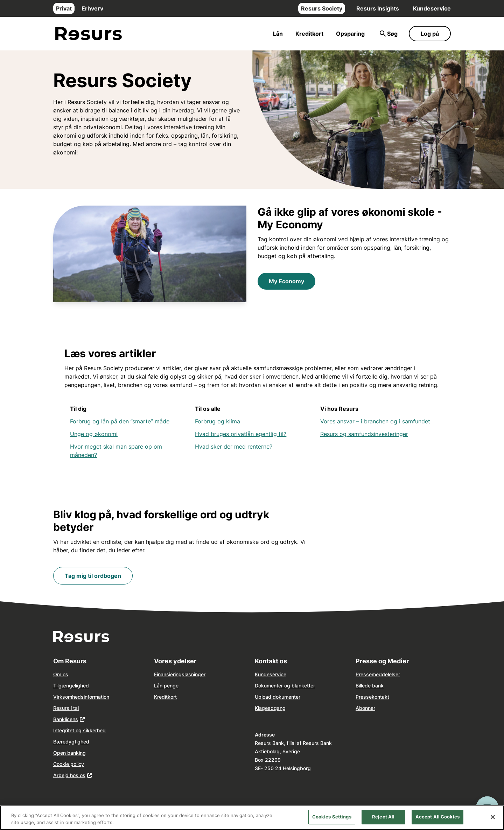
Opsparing (350, 34)
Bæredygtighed (71, 742)
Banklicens (66, 719)
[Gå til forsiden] (89, 34)
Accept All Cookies (437, 817)
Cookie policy (69, 764)
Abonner (365, 708)
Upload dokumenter (278, 697)
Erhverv (92, 8)
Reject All (383, 817)
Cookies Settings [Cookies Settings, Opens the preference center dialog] (332, 817)
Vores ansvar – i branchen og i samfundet (375, 421)
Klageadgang (270, 708)
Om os (61, 674)
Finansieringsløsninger (180, 674)
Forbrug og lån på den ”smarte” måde (120, 421)
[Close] (493, 817)
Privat (64, 8)
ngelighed (78, 686)
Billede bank (370, 686)
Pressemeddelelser (378, 674)
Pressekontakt (372, 697)
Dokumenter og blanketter (285, 686)
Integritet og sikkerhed (79, 730)
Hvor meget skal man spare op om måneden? (116, 451)
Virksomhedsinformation (81, 697)
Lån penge (166, 686)
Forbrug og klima (218, 421)
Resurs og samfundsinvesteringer (364, 434)
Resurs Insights (378, 8)
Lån (278, 34)
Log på (430, 34)
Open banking (69, 753)
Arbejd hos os (69, 775)
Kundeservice (432, 8)
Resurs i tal (66, 708)
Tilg (57, 686)
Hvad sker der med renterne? (234, 447)
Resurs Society (322, 8)
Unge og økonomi (94, 434)
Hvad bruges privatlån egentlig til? (241, 434)
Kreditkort (309, 34)
